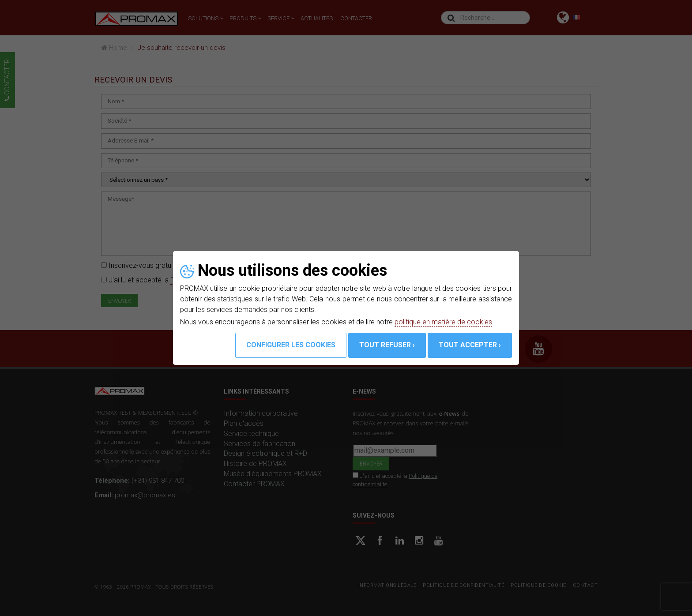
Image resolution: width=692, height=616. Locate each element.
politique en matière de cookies (443, 322)
